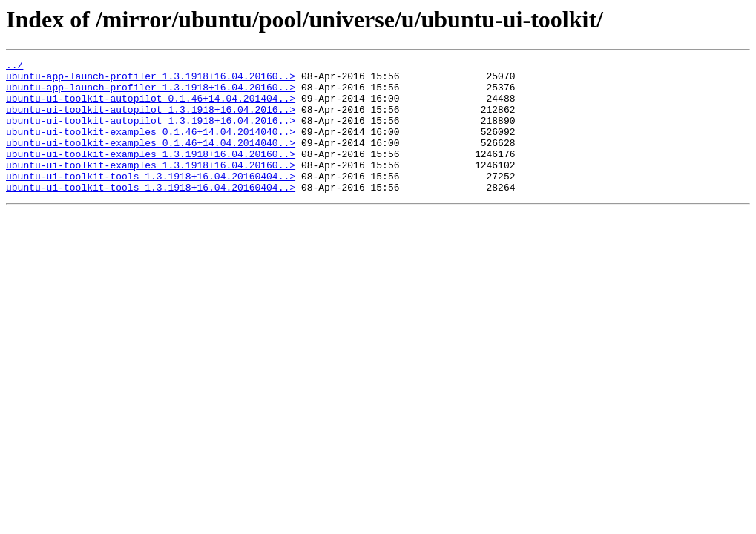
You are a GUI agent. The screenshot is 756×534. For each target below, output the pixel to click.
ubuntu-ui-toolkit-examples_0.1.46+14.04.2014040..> (151, 147)
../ (14, 67)
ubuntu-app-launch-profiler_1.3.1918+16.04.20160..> (151, 80)
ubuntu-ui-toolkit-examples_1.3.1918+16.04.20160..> (151, 174)
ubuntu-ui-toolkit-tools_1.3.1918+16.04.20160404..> (151, 200)
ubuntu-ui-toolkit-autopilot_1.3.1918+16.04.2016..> (151, 120)
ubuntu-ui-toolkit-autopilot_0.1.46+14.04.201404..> (151, 107)
